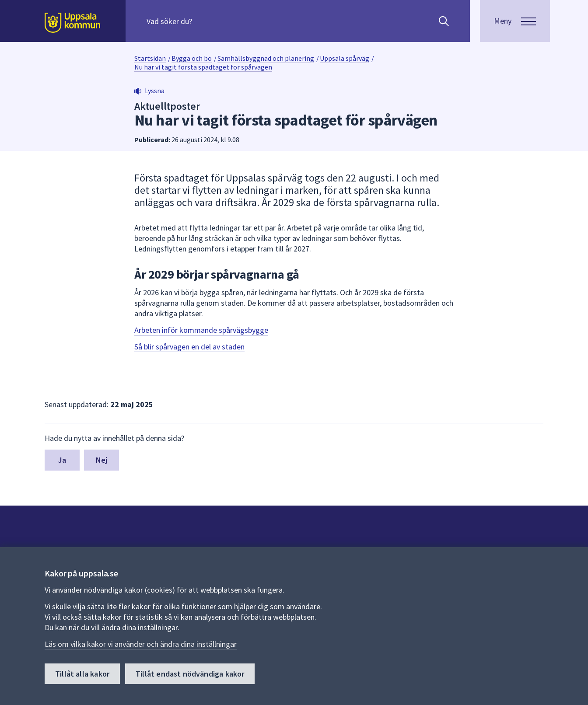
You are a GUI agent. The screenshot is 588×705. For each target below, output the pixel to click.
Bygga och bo (192, 58)
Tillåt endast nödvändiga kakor (190, 674)
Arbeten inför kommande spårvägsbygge (201, 330)
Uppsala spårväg (345, 58)
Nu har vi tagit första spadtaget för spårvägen (203, 67)
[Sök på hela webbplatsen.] (203, 21)
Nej (102, 460)
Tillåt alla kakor (82, 674)
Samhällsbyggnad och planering (266, 58)
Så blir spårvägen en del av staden (189, 347)
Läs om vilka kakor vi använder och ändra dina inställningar (141, 644)
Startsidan (150, 58)
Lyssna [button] (155, 91)
